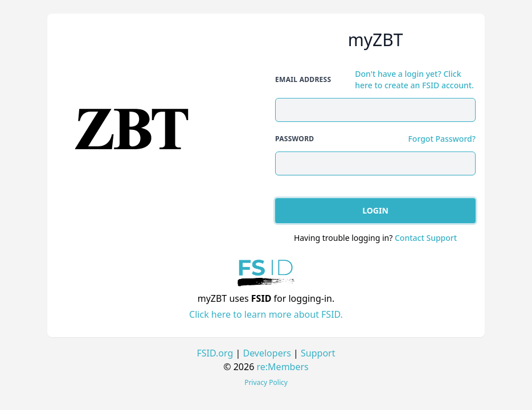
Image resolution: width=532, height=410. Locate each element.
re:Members (283, 367)
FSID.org (215, 353)
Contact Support (426, 238)
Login (375, 210)
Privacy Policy (266, 382)
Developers (267, 353)
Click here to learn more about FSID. (266, 314)
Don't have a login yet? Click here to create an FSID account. (414, 79)
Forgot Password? (442, 139)
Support (318, 353)
